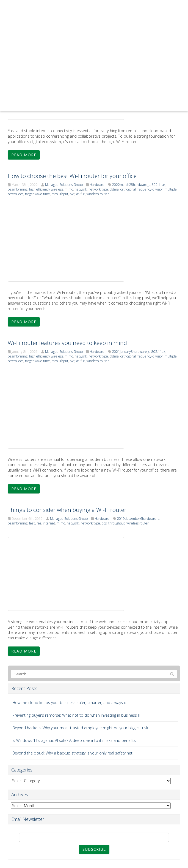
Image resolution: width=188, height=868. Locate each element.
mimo (69, 189)
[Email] (94, 837)
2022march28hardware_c (131, 185)
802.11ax (159, 185)
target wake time (38, 194)
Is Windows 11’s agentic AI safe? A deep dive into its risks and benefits (74, 740)
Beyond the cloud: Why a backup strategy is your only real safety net (72, 753)
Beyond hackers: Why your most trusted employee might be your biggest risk (80, 728)
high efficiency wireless (46, 189)
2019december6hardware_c (138, 519)
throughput (60, 194)
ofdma (114, 189)
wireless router (98, 194)
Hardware (97, 185)
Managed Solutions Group (64, 185)
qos (21, 194)
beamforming (18, 189)
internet (49, 523)
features (35, 523)
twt (72, 194)
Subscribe (94, 849)
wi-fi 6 (81, 194)
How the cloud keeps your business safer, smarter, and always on (70, 703)
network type (98, 189)
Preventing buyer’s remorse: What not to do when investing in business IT (77, 715)
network (81, 189)
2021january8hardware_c (131, 352)
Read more (24, 155)
